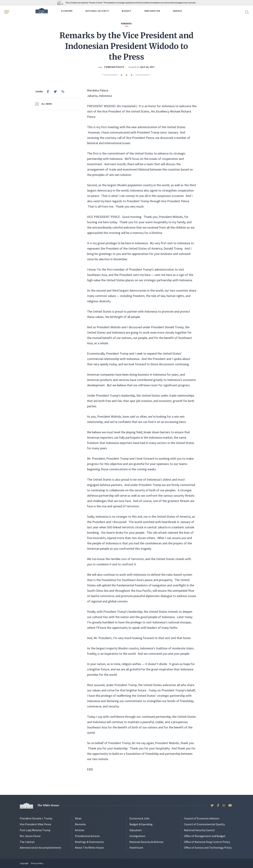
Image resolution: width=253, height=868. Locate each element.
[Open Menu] (6, 12)
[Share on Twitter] (55, 91)
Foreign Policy (114, 67)
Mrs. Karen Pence (30, 836)
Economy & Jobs (139, 818)
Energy (178, 11)
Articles (80, 830)
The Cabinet (27, 842)
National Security (97, 11)
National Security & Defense (146, 842)
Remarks (80, 824)
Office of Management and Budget (205, 836)
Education (136, 830)
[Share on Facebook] (48, 91)
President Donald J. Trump (36, 818)
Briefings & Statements (89, 842)
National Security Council (199, 830)
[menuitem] (48, 91)
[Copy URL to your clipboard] (63, 91)
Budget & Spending (141, 824)
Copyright (24, 863)
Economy (67, 11)
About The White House (89, 848)
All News (44, 104)
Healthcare (136, 848)
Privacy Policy (37, 863)
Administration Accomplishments (41, 848)
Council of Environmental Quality (204, 824)
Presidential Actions (87, 836)
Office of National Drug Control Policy (207, 842)
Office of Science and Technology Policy (208, 848)
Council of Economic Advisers (202, 818)
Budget (127, 11)
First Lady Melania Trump (35, 830)
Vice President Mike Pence (36, 824)
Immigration (152, 11)
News (78, 818)
